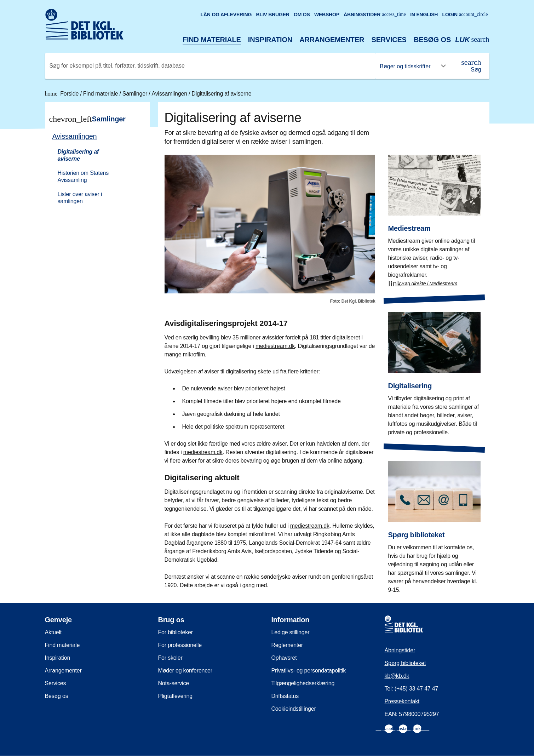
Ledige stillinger (291, 632)
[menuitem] (94, 168)
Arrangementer (332, 40)
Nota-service (174, 683)
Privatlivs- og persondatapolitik (309, 671)
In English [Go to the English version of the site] (424, 15)
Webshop (327, 15)
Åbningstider (375, 15)
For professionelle (180, 645)
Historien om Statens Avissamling (83, 176)
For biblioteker (176, 632)
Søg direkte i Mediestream (429, 283)
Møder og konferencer (185, 671)
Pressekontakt (402, 701)
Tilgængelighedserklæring (303, 683)
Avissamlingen (170, 94)
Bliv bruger (272, 15)
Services (389, 40)
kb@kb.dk (397, 676)
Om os (302, 15)
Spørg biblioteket (405, 663)
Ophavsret (284, 658)
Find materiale (212, 40)
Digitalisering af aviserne (221, 94)
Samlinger (136, 94)
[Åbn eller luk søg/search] (472, 40)
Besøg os (432, 40)
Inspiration (270, 40)
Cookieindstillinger (294, 709)
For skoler (170, 658)
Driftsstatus (285, 696)
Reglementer (287, 645)
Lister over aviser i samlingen (80, 198)
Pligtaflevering (176, 696)
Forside (63, 94)
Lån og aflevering (226, 15)
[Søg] (471, 66)
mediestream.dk (275, 346)
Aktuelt (53, 632)
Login (465, 15)
